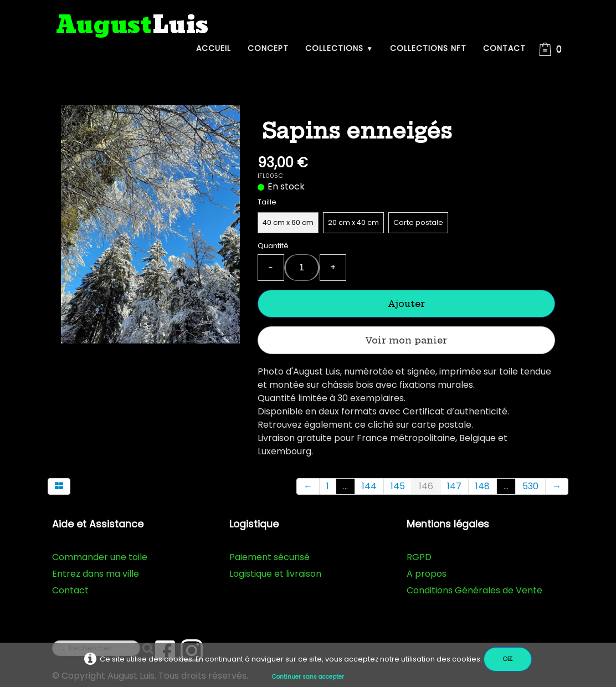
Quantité (273, 246)
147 (454, 486)
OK (508, 659)
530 (530, 486)
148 (482, 486)
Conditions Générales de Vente (474, 590)
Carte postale (418, 222)
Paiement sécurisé (269, 557)
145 (398, 486)
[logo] (132, 26)
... (345, 486)
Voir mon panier (406, 340)
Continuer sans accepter (308, 677)
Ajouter (406, 304)
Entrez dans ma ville (96, 574)
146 (426, 486)
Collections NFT (428, 48)
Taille (267, 202)
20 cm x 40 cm (353, 222)
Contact (504, 48)
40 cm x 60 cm (288, 222)
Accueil (214, 48)
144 (369, 486)
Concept (268, 48)
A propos (427, 574)
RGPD (419, 557)
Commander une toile (100, 557)
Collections (339, 48)
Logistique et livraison (275, 574)
